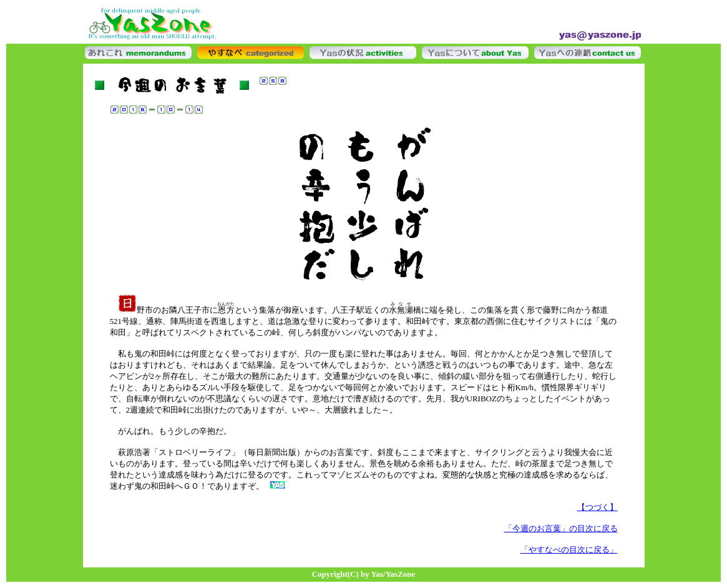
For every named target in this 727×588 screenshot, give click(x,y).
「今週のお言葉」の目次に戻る (561, 528)
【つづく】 (598, 507)
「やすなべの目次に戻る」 (569, 550)
